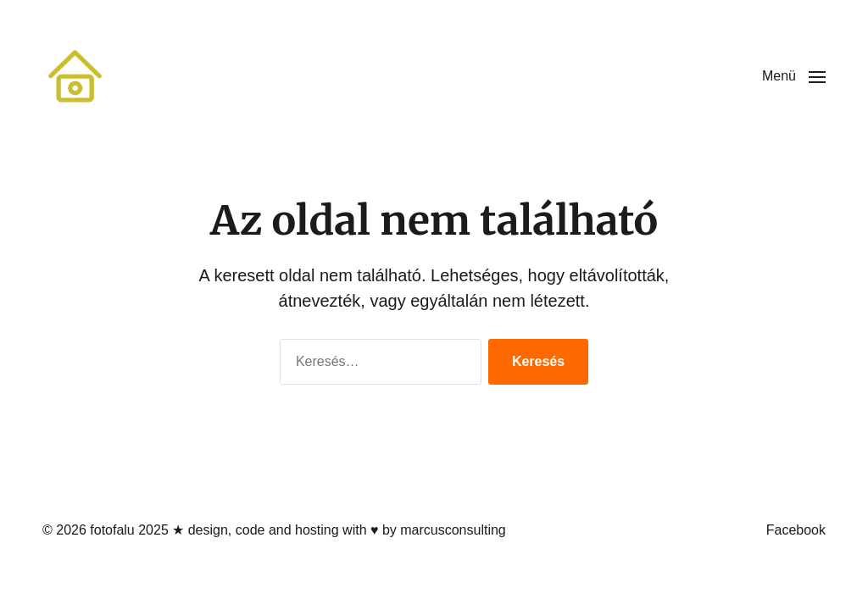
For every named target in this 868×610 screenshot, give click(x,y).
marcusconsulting (453, 530)
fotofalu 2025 (129, 530)
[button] (794, 76)
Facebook (796, 530)
